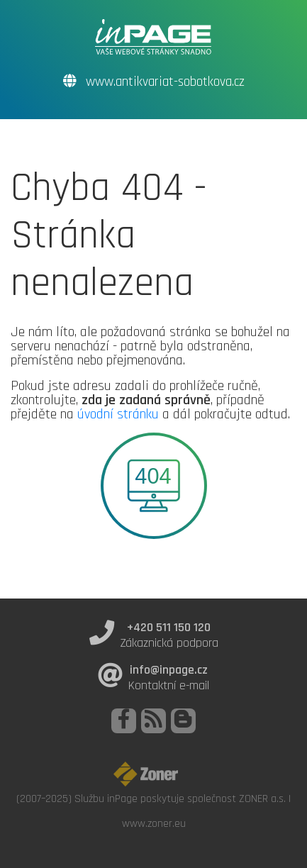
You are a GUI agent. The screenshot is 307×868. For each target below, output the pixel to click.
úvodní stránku (118, 414)
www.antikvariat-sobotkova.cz (154, 82)
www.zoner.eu (154, 823)
